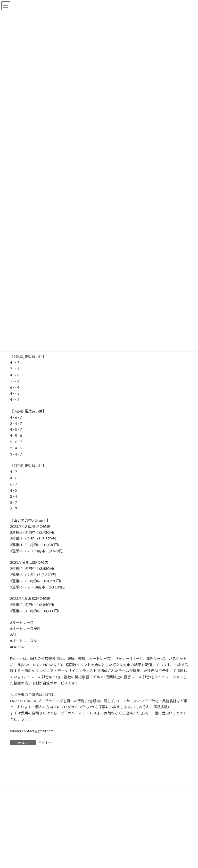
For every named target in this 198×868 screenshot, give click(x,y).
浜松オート (46, 743)
